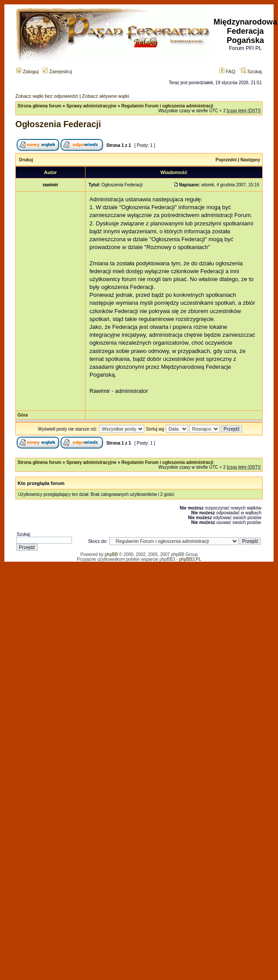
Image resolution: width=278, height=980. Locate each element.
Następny (250, 160)
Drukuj (26, 160)
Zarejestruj (57, 71)
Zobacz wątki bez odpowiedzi (47, 96)
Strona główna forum (39, 106)
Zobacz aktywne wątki (106, 96)
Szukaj (251, 71)
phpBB (111, 554)
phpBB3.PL (190, 559)
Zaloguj (27, 71)
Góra (23, 415)
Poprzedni (226, 160)
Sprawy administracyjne (91, 106)
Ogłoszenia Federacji (58, 124)
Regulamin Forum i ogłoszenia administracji (167, 106)
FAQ (227, 71)
